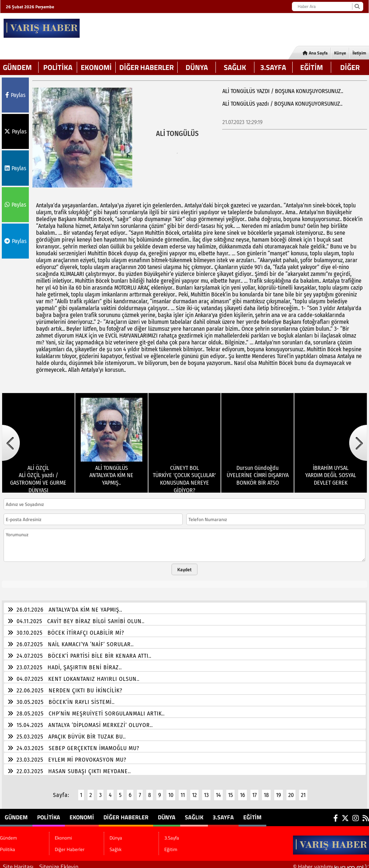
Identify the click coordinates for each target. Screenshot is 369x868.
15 (230, 791)
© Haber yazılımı (331, 862)
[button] (11, 439)
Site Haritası (18, 862)
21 (303, 791)
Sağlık (235, 67)
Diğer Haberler (146, 67)
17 (254, 791)
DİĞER (350, 67)
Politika (58, 67)
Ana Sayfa (315, 53)
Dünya (197, 67)
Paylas (15, 95)
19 (279, 791)
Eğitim (312, 67)
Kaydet (184, 565)
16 (243, 791)
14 (218, 791)
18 (266, 791)
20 (291, 791)
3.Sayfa (273, 67)
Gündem (17, 67)
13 (206, 791)
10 (171, 791)
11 (183, 791)
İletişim (359, 53)
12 (194, 791)
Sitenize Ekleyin (59, 862)
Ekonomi (96, 67)
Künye (340, 53)
